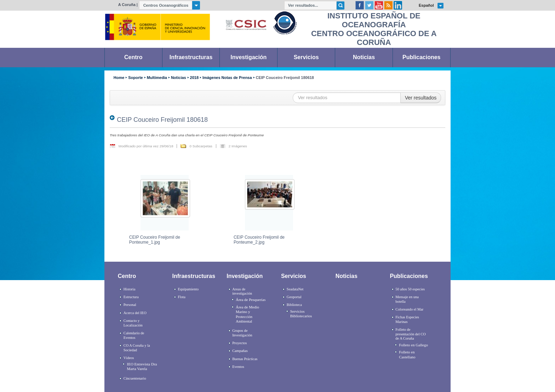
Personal (130, 305)
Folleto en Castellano (407, 354)
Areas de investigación (242, 291)
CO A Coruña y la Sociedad (137, 348)
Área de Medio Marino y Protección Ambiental (247, 314)
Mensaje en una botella (407, 299)
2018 (194, 78)
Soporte (135, 78)
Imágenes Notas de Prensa (227, 78)
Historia (130, 289)
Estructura (131, 297)
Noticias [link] (364, 57)
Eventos (238, 367)
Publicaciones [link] (421, 57)
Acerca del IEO (135, 313)
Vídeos (129, 358)
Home (119, 78)
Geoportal (294, 297)
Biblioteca (294, 305)
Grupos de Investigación (242, 333)
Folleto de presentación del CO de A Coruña (410, 334)
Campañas (240, 351)
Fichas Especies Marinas (407, 319)
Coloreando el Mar (409, 309)
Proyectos (239, 343)
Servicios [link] (306, 57)
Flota (182, 297)
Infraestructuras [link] (191, 57)
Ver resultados (421, 98)
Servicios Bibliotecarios (301, 314)
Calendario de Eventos (134, 335)
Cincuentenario (135, 378)
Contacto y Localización (133, 323)
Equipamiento (188, 289)
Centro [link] (133, 57)
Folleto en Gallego (413, 345)
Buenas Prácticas (245, 359)
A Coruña (127, 5)
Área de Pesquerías (251, 300)
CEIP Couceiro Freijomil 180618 (285, 78)
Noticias (179, 78)
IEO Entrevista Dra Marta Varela (142, 366)
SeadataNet (295, 289)
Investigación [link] (248, 57)
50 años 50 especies (410, 289)
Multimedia (157, 78)
